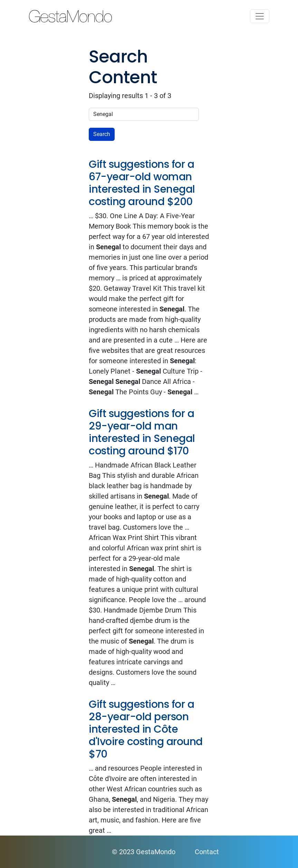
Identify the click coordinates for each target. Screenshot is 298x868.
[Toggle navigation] (260, 16)
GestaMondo (149, 16)
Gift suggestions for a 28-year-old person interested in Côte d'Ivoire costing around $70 (146, 729)
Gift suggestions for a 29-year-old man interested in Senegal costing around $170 (142, 432)
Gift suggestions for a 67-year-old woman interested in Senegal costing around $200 (142, 183)
